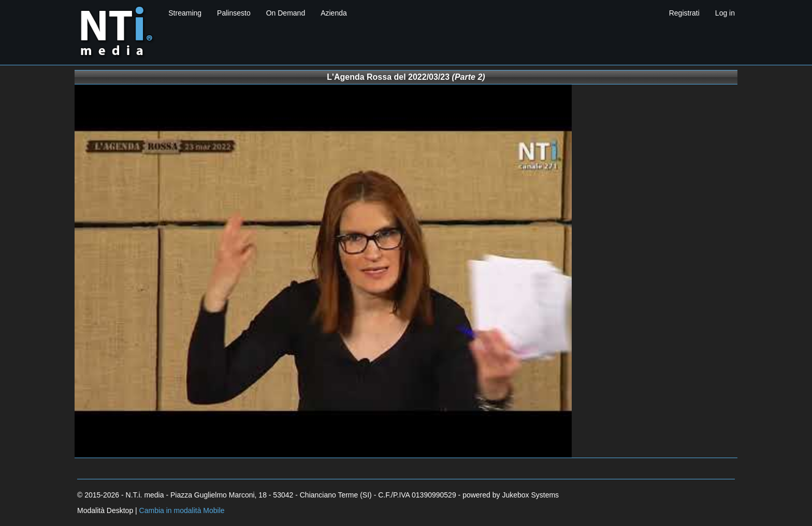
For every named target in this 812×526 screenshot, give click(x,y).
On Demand (286, 13)
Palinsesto (234, 13)
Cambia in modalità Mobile (182, 510)
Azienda (334, 13)
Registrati (684, 13)
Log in (725, 13)
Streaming (185, 13)
